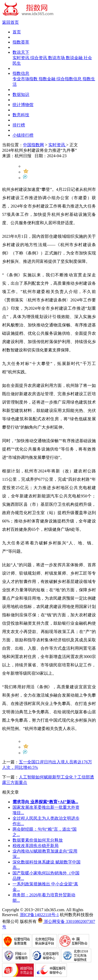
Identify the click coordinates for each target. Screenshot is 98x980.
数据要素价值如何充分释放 (38, 840)
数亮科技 (21, 115)
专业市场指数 (26, 79)
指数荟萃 (21, 42)
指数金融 (48, 79)
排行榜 (19, 125)
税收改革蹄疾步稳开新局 (36, 846)
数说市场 (57, 58)
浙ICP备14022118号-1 (39, 915)
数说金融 (75, 58)
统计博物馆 (23, 105)
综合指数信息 (70, 79)
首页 (17, 32)
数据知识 (21, 95)
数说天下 (21, 52)
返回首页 (10, 22)
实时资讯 (21, 58)
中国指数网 (33, 145)
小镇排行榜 (23, 135)
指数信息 (21, 73)
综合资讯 (39, 58)
